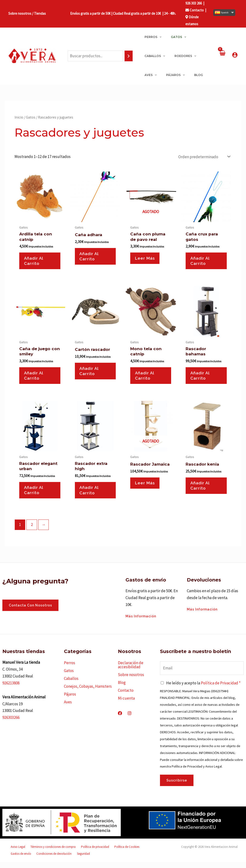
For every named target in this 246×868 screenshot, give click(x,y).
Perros (70, 669)
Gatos (31, 117)
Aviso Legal (16, 853)
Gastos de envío (136, 853)
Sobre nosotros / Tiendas (27, 13)
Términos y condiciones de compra (47, 853)
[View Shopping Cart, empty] (222, 56)
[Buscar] (129, 56)
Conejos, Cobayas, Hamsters (88, 692)
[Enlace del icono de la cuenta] (235, 55)
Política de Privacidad (219, 689)
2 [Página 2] (32, 531)
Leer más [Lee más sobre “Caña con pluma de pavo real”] (147, 259)
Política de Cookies (112, 853)
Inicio (19, 117)
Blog (122, 689)
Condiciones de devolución (26, 860)
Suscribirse (177, 787)
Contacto (195, 10)
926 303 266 (194, 3)
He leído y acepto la (203, 689)
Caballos (71, 685)
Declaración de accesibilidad (131, 671)
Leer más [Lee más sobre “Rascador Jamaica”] (147, 488)
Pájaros (70, 700)
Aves (68, 708)
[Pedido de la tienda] (204, 157)
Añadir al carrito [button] (35, 262)
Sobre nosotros (131, 681)
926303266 (11, 724)
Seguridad (51, 860)
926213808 (11, 689)
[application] (157, 37)
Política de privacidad (84, 853)
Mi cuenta (126, 704)
